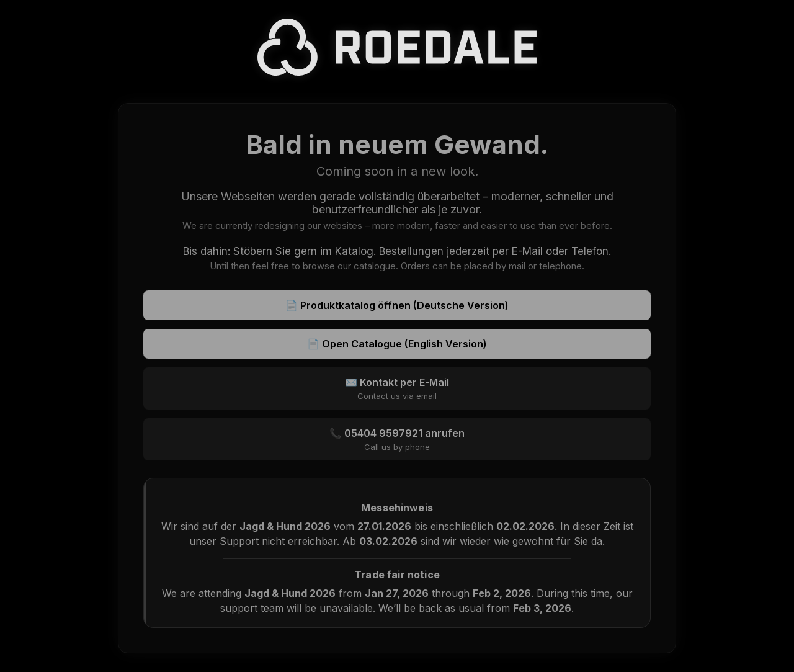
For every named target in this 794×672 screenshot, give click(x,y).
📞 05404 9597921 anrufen (397, 439)
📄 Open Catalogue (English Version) (397, 344)
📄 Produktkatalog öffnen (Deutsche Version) (397, 305)
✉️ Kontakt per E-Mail (397, 388)
